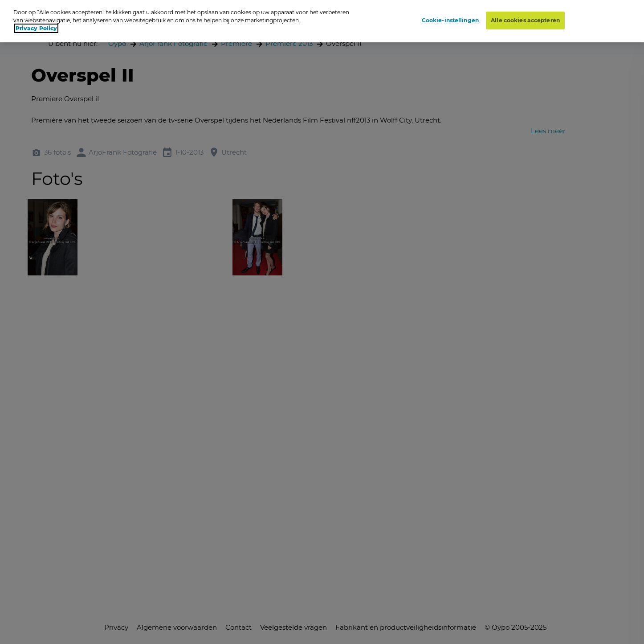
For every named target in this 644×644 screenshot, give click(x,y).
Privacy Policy (36, 28)
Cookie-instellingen (450, 20)
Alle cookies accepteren (525, 20)
